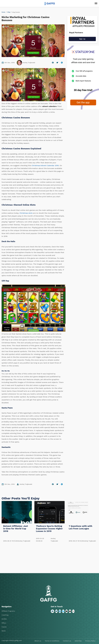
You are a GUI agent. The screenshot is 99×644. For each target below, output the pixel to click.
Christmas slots (26, 213)
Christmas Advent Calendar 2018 (45, 165)
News (4, 631)
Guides (4, 619)
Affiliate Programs (8, 611)
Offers (4, 623)
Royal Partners (76, 33)
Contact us (67, 641)
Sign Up (82, 39)
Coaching (5, 615)
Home (3, 12)
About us (38, 641)
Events (4, 627)
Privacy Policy (90, 641)
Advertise (78, 641)
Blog (9, 12)
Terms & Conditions (52, 641)
